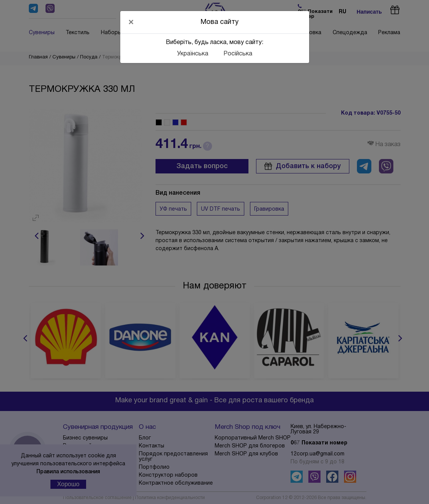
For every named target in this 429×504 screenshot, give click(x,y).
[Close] (131, 22)
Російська (238, 54)
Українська (193, 54)
